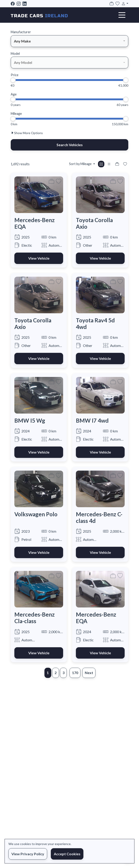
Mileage (16, 114)
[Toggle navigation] (122, 15)
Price (15, 75)
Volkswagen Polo (36, 514)
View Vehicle (39, 258)
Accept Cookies (67, 854)
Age (14, 94)
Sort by (81, 164)
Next (89, 673)
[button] (124, 4)
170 (75, 673)
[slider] (13, 80)
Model (15, 54)
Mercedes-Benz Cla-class (35, 618)
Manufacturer (21, 32)
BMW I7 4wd (92, 420)
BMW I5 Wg (30, 420)
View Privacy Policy (28, 854)
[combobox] (69, 41)
